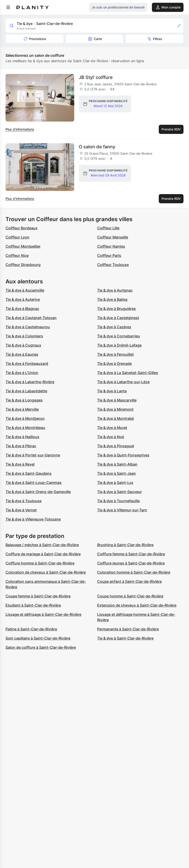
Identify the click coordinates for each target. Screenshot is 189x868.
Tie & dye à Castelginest (118, 318)
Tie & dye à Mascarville (117, 400)
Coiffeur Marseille (113, 237)
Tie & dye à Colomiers (24, 336)
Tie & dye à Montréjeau (25, 428)
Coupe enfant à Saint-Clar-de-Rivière (129, 581)
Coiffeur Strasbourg (23, 265)
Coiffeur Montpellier (23, 246)
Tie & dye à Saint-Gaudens (29, 473)
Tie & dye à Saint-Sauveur (119, 492)
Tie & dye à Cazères (114, 327)
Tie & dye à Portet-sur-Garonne (33, 455)
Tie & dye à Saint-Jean (116, 473)
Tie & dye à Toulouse (23, 501)
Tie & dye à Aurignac (115, 290)
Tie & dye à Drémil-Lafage (119, 345)
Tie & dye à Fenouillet (115, 354)
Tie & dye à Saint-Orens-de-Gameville (38, 492)
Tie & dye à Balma (112, 299)
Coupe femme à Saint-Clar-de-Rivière (38, 596)
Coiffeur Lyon (17, 237)
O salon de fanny (97, 147)
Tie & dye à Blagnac (22, 309)
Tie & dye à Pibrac (21, 446)
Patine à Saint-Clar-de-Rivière (31, 629)
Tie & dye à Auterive (23, 299)
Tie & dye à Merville (22, 409)
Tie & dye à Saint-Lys (115, 483)
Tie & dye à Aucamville (25, 290)
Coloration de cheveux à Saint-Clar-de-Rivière (46, 572)
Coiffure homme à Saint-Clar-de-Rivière (40, 563)
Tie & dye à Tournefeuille (118, 501)
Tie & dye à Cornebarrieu (119, 336)
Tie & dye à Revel (20, 464)
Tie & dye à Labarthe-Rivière (30, 382)
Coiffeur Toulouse (113, 265)
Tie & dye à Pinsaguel (116, 446)
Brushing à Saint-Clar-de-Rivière (125, 545)
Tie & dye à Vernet (21, 510)
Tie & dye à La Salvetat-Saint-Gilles (128, 373)
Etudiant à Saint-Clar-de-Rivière (33, 605)
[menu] (8, 7)
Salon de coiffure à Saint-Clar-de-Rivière (41, 647)
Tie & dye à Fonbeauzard (27, 363)
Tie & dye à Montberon (25, 418)
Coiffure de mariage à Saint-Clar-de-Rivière (43, 554)
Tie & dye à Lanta (112, 391)
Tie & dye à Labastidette (26, 391)
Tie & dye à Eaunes (22, 354)
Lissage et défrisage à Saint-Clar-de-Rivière (43, 614)
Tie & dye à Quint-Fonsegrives (123, 455)
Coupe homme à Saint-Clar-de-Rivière (130, 596)
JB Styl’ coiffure (96, 77)
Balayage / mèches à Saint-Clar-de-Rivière (42, 545)
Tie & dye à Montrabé (115, 418)
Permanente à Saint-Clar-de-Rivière (128, 629)
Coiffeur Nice (17, 255)
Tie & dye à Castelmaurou (28, 327)
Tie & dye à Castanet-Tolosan (31, 318)
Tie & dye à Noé (111, 437)
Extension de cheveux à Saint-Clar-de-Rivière (137, 605)
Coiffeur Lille (108, 228)
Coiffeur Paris (109, 255)
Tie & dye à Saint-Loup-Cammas (34, 483)
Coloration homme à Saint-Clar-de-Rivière (134, 572)
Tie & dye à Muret (112, 428)
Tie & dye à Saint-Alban (117, 464)
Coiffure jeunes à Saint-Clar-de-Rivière (131, 563)
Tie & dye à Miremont (115, 409)
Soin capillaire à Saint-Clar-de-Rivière (38, 638)
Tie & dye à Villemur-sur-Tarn (122, 510)
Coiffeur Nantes (111, 246)
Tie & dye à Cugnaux (23, 345)
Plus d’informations (20, 129)
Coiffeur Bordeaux (22, 228)
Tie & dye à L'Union (22, 373)
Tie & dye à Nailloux (22, 437)
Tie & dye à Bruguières (116, 309)
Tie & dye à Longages (24, 400)
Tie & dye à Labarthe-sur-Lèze (123, 382)
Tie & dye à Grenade (114, 363)
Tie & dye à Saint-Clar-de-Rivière (125, 638)
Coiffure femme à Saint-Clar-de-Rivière (131, 554)
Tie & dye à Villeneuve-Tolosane (33, 519)
